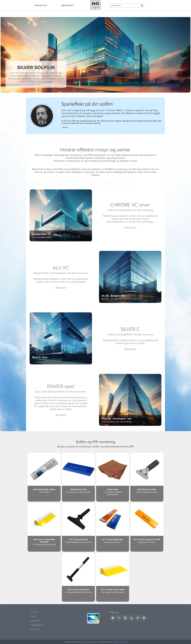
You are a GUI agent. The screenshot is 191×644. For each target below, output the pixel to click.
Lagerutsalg (35, 621)
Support (33, 616)
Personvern (35, 629)
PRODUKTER (41, 5)
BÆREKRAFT (68, 5)
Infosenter (34, 612)
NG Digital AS (80, 642)
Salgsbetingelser (37, 625)
